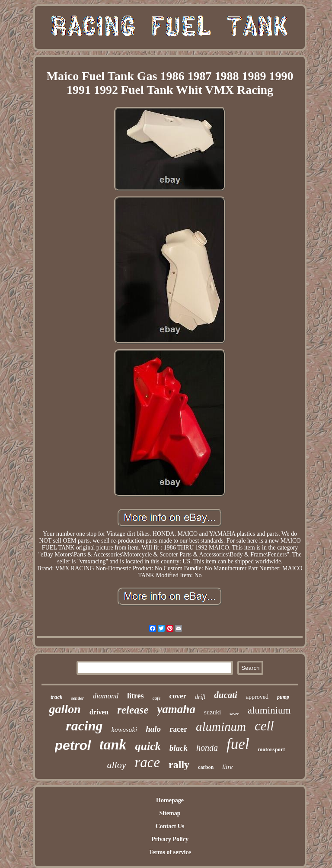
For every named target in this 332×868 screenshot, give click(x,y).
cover (178, 696)
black (179, 748)
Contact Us (170, 826)
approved (257, 697)
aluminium (269, 710)
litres (136, 696)
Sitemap (170, 813)
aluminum (221, 727)
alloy (116, 765)
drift (200, 697)
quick (148, 746)
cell (264, 726)
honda (207, 748)
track (56, 697)
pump (283, 697)
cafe (157, 698)
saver (234, 714)
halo (153, 729)
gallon (65, 709)
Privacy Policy (170, 839)
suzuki (212, 712)
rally (179, 765)
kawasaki (124, 730)
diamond (105, 696)
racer (178, 729)
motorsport (271, 749)
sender (77, 698)
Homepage (170, 800)
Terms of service (170, 852)
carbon (206, 767)
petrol (73, 745)
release (133, 710)
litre (227, 767)
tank (113, 744)
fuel (238, 744)
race (147, 762)
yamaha (176, 709)
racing (84, 726)
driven (99, 712)
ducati (226, 695)
